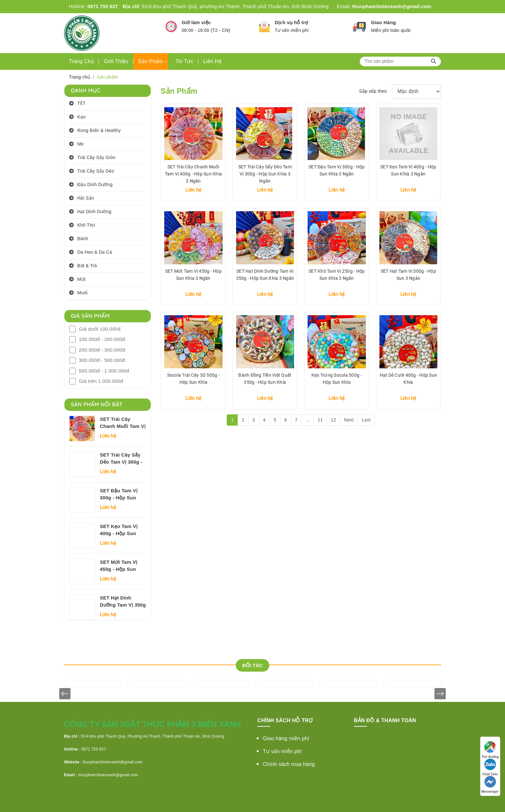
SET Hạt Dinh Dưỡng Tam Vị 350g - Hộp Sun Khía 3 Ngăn (123, 602)
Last (366, 420)
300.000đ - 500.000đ (102, 360)
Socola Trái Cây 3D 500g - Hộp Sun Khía (193, 379)
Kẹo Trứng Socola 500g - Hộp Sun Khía (337, 379)
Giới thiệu (116, 61)
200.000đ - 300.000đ (102, 350)
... (308, 420)
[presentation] (65, 694)
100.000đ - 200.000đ (102, 339)
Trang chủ (81, 61)
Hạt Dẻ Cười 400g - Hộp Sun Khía (409, 379)
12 (333, 420)
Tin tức (185, 61)
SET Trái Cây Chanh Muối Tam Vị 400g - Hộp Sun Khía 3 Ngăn (123, 423)
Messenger (490, 784)
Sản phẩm (151, 61)
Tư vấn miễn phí (282, 751)
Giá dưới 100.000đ (100, 329)
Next (349, 420)
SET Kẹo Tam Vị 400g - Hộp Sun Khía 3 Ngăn (119, 530)
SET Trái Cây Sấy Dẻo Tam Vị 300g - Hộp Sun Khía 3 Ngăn (121, 459)
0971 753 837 (103, 6)
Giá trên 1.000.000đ (101, 381)
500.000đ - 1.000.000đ (104, 371)
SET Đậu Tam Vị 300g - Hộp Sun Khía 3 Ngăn (119, 495)
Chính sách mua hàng (289, 764)
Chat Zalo (490, 767)
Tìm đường (490, 749)
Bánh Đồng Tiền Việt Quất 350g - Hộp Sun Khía (265, 379)
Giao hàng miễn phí (286, 738)
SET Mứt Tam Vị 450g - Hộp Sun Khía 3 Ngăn (119, 566)
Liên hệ (212, 61)
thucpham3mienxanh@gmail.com (392, 6)
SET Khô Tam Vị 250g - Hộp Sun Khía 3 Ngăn (337, 275)
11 (320, 420)
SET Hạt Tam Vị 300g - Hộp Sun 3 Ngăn (408, 275)
